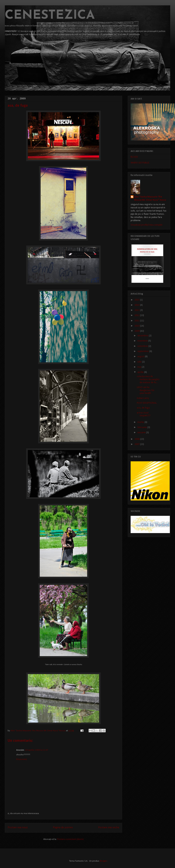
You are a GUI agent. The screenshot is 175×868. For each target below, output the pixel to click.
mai (140, 367)
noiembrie (143, 341)
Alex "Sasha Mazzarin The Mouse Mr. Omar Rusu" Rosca (38, 731)
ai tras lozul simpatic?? (144, 414)
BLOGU (134, 157)
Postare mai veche (109, 828)
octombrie (143, 346)
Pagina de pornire (63, 828)
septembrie (143, 351)
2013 (137, 310)
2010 (137, 326)
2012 (137, 315)
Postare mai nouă (18, 828)
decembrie (143, 336)
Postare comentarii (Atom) (70, 839)
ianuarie (142, 433)
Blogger (103, 861)
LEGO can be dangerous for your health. (146, 390)
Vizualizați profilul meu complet (146, 225)
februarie (142, 427)
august (141, 357)
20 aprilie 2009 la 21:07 (37, 750)
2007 (137, 444)
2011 (137, 321)
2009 (137, 331)
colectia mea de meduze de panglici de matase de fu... (148, 380)
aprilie (141, 372)
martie (141, 422)
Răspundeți (22, 759)
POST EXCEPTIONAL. (147, 403)
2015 (137, 300)
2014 (137, 305)
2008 (137, 439)
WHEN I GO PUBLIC (140, 163)
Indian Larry (143, 398)
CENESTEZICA (50, 16)
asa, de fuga (143, 408)
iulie (140, 362)
